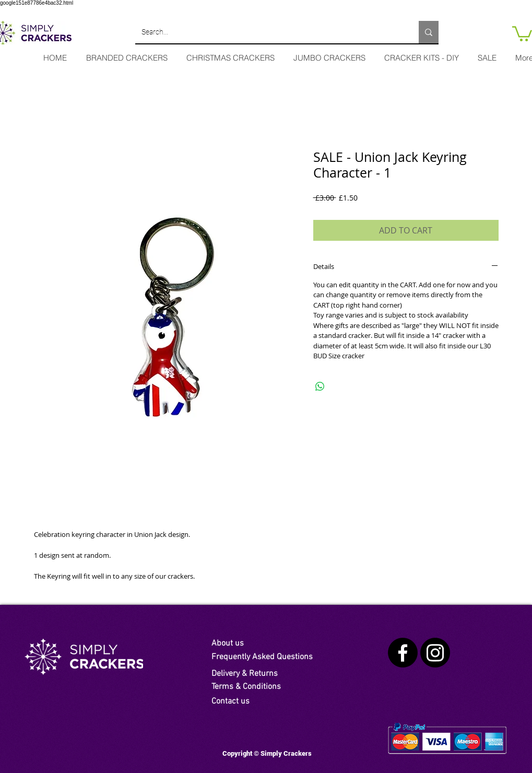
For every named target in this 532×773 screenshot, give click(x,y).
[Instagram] (435, 653)
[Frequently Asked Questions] (273, 657)
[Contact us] (252, 701)
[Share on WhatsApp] (320, 387)
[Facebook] (403, 653)
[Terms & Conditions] (252, 687)
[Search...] (269, 32)
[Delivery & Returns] (251, 674)
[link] (522, 33)
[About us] (236, 643)
